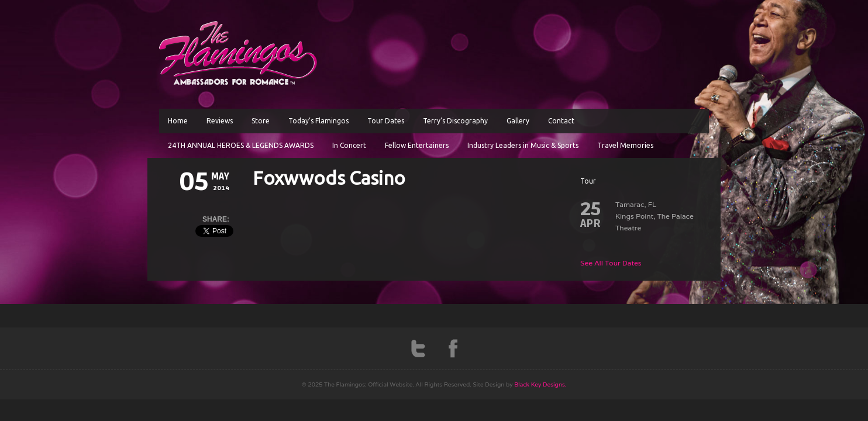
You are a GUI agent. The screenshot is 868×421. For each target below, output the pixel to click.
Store (261, 121)
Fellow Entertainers (417, 145)
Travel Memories (625, 145)
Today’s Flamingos (318, 121)
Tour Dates (386, 121)
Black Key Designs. (540, 384)
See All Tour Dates (611, 263)
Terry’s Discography (455, 121)
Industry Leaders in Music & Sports (523, 145)
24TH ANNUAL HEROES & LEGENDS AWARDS (241, 145)
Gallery (518, 121)
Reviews (220, 121)
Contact (561, 121)
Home (178, 121)
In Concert (349, 145)
